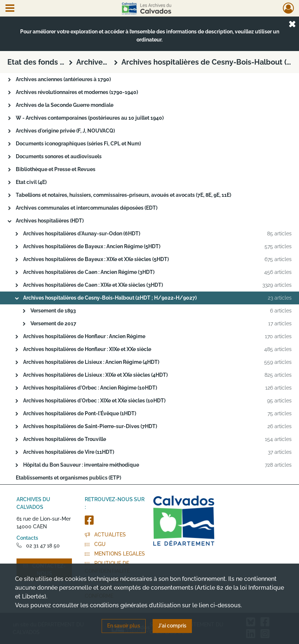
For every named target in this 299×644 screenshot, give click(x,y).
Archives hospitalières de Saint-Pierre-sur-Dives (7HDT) (90, 426)
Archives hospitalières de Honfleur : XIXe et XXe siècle (87, 349)
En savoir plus (124, 626)
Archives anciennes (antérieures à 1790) (63, 79)
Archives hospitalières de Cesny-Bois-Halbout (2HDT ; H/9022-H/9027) (110, 298)
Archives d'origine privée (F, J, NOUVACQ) (65, 131)
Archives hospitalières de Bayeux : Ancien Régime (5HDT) (92, 246)
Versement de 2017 (53, 323)
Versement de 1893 (53, 311)
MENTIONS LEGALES (115, 554)
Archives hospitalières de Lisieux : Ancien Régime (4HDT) (91, 362)
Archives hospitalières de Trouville (65, 439)
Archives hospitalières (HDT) (50, 221)
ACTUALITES (105, 535)
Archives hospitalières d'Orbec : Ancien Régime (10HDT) (90, 388)
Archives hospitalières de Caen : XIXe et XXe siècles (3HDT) (93, 285)
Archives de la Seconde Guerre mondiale (65, 105)
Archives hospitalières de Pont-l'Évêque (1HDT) (80, 413)
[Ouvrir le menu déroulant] (10, 9)
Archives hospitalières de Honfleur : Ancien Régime (84, 336)
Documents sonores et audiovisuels (59, 156)
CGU (95, 544)
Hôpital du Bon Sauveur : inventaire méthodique (81, 465)
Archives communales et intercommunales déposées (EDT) (87, 208)
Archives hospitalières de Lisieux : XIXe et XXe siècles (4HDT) (95, 375)
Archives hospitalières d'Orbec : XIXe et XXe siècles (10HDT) (94, 401)
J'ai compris (172, 626)
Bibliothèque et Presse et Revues (56, 169)
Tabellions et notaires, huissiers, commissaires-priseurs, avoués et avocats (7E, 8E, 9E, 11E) (123, 195)
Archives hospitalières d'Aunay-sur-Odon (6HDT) (82, 234)
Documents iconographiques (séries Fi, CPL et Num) (78, 144)
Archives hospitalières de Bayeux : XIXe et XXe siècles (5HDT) (96, 259)
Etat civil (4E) (31, 182)
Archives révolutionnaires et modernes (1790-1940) (77, 92)
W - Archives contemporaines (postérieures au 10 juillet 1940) (90, 118)
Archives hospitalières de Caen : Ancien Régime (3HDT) (89, 272)
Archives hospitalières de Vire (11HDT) (69, 452)
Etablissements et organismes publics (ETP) (68, 478)
